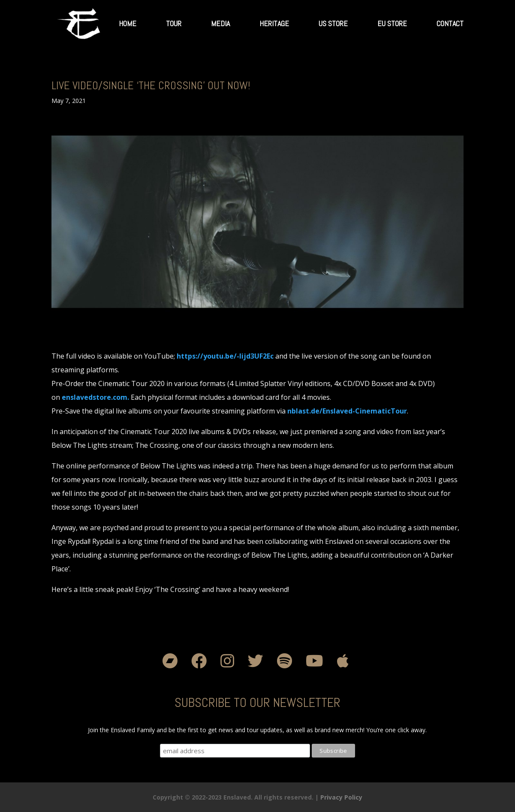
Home (128, 23)
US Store (333, 23)
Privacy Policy (341, 797)
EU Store (392, 23)
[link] (225, 356)
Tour (174, 23)
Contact (450, 23)
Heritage (274, 23)
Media (220, 23)
